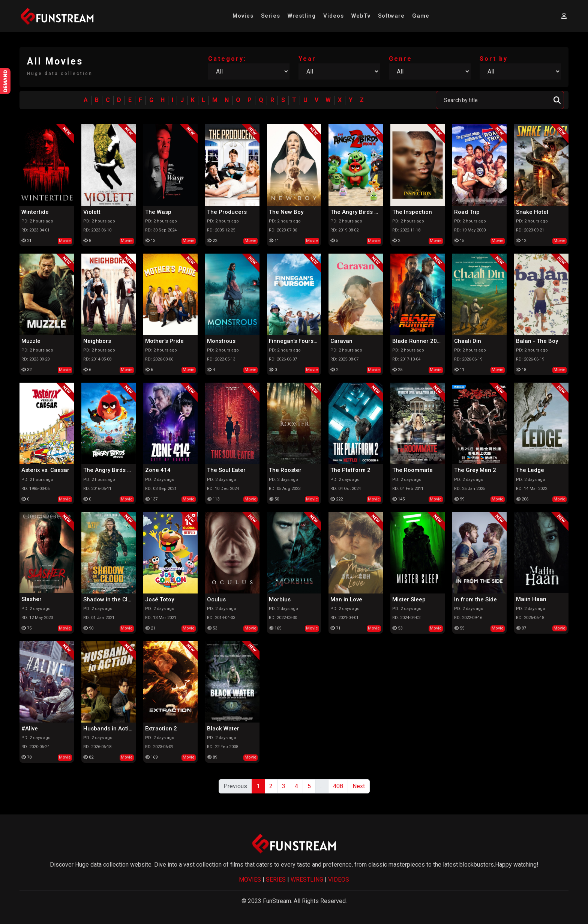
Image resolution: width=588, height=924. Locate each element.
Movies (243, 16)
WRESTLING (307, 880)
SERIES (276, 880)
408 (338, 786)
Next (359, 786)
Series (271, 16)
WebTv (361, 16)
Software (391, 16)
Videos (334, 16)
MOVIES (250, 880)
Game (421, 16)
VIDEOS (339, 880)
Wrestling (302, 16)
